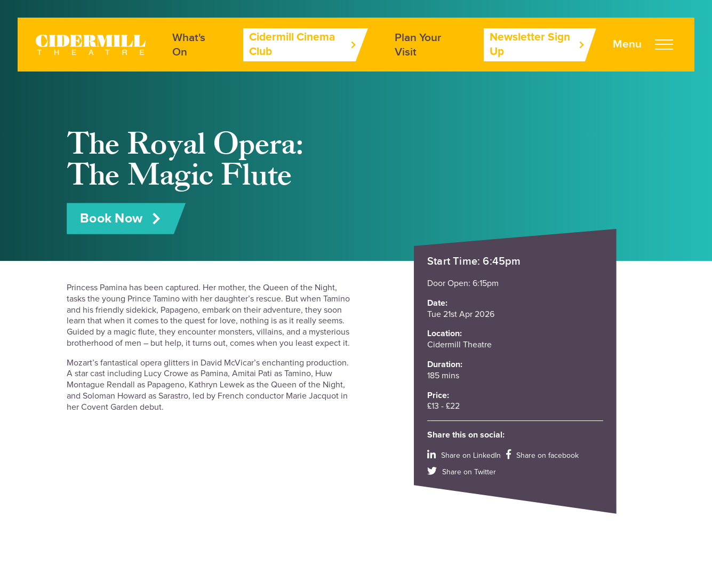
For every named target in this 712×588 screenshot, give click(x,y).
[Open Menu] (643, 45)
